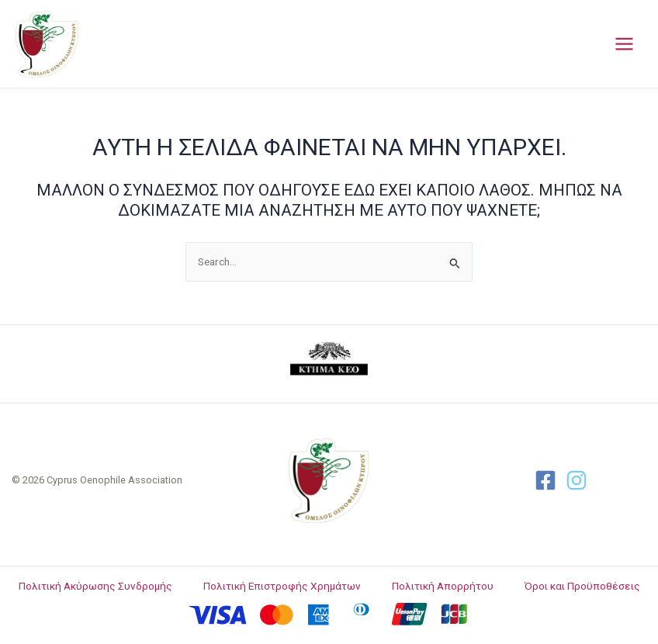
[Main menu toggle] (625, 44)
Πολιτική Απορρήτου (443, 586)
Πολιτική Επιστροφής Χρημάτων (282, 586)
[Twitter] (577, 480)
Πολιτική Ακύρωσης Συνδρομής (95, 586)
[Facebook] (545, 480)
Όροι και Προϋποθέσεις (582, 586)
